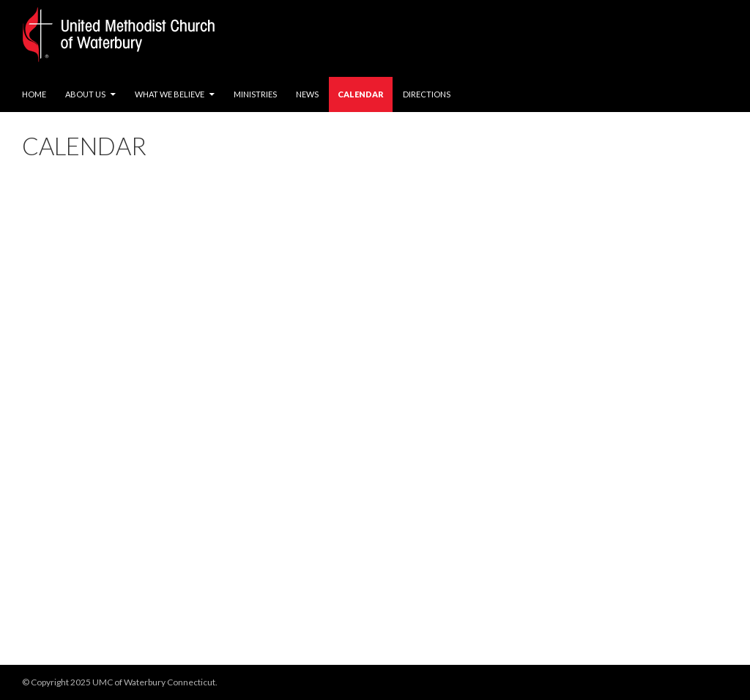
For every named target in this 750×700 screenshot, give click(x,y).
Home (34, 94)
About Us (85, 94)
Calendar (361, 94)
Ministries (255, 94)
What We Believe (170, 94)
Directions (427, 94)
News (307, 94)
